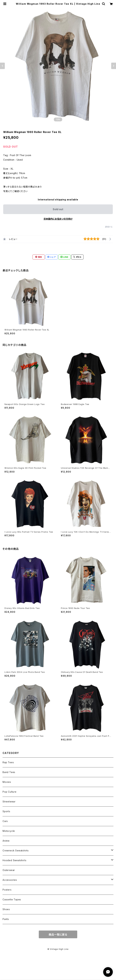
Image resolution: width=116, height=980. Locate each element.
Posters (7, 890)
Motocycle (9, 831)
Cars (5, 821)
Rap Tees (8, 762)
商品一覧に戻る (58, 935)
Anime (6, 841)
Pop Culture (10, 792)
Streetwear (9, 802)
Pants (6, 919)
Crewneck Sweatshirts (16, 850)
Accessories (10, 880)
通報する (109, 227)
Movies (7, 782)
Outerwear (9, 870)
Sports (6, 811)
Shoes (6, 909)
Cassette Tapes (12, 899)
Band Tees (9, 772)
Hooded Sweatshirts (14, 860)
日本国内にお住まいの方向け (58, 219)
